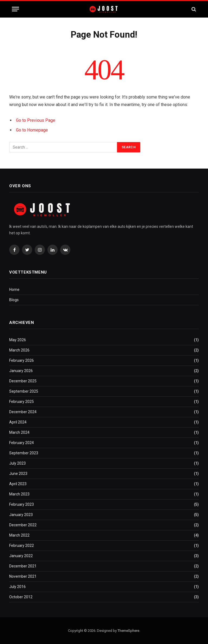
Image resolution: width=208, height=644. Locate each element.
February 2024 (22, 443)
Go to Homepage (32, 130)
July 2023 (17, 463)
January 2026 (21, 371)
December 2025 (23, 381)
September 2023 (24, 453)
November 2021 (23, 576)
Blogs (14, 300)
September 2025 (24, 391)
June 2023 (18, 474)
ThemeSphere (128, 631)
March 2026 (19, 350)
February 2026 (22, 360)
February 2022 (22, 546)
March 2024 (19, 432)
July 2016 (17, 587)
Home (14, 290)
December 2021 (23, 566)
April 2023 (18, 484)
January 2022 (21, 556)
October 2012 (21, 597)
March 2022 (19, 535)
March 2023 (19, 494)
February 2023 (22, 504)
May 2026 (18, 340)
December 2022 (23, 525)
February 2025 (22, 402)
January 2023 (21, 515)
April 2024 (18, 422)
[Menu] (15, 9)
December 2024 (23, 412)
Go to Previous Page (36, 120)
